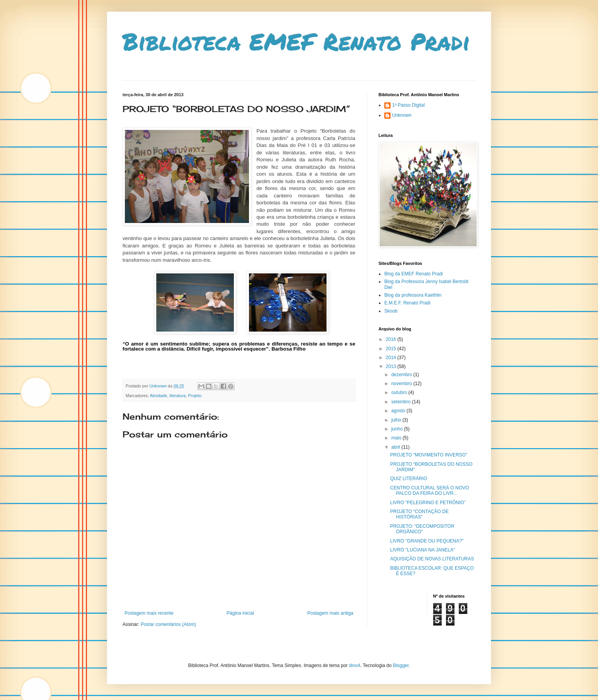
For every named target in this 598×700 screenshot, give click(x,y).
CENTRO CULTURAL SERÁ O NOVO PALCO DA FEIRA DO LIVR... (429, 491)
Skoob (391, 311)
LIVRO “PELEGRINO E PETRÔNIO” (428, 503)
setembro (402, 402)
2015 (392, 349)
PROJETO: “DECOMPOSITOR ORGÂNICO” (422, 529)
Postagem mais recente (149, 613)
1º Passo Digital (408, 105)
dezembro (402, 375)
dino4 (355, 665)
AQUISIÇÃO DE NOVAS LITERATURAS (432, 559)
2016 (392, 339)
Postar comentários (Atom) (169, 624)
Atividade (158, 396)
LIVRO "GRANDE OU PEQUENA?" (427, 541)
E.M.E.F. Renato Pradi (407, 303)
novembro (402, 384)
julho (397, 420)
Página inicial (240, 613)
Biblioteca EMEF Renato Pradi (296, 41)
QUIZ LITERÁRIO (409, 479)
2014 (392, 358)
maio (397, 438)
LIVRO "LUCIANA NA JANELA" (423, 550)
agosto (399, 411)
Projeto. (195, 396)
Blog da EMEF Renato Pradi (414, 274)
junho (398, 429)
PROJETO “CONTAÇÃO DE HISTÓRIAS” (419, 514)
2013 (392, 366)
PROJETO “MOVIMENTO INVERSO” (429, 455)
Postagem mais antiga (330, 613)
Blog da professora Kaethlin (413, 295)
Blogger (401, 665)
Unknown (402, 115)
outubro (400, 392)
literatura (178, 396)
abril (396, 447)
